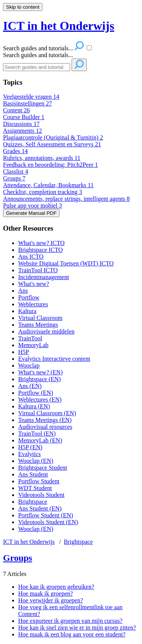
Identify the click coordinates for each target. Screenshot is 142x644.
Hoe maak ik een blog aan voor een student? (72, 634)
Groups (14, 178)
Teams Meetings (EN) (45, 420)
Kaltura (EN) (34, 406)
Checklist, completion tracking (43, 192)
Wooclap (29, 365)
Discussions (21, 124)
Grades (15, 151)
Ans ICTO (31, 257)
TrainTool (30, 338)
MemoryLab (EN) (40, 440)
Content (16, 110)
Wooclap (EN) (36, 461)
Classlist (16, 171)
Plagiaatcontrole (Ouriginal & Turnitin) (53, 137)
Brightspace (33, 502)
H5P (23, 352)
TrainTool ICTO (38, 270)
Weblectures (33, 304)
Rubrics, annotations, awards (42, 158)
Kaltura (27, 311)
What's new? (34, 284)
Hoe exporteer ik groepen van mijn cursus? (70, 621)
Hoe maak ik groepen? (45, 594)
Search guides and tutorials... (38, 55)
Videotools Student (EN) (48, 522)
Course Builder (24, 117)
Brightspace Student (43, 468)
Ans (23, 291)
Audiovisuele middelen (46, 331)
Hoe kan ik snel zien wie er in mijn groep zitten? (77, 628)
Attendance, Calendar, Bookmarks (48, 185)
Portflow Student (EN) (46, 515)
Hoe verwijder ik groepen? (51, 600)
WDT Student (35, 488)
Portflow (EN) (36, 393)
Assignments (23, 131)
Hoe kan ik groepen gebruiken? (56, 587)
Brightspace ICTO (40, 250)
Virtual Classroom (40, 318)
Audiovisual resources (45, 427)
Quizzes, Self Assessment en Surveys (52, 144)
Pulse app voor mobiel (33, 206)
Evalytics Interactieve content (54, 359)
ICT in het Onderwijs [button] (59, 26)
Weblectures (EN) (40, 400)
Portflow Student (39, 481)
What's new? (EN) (41, 372)
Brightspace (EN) (39, 379)
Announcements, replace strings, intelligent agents (66, 199)
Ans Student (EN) (40, 508)
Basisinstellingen (27, 103)
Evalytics (30, 454)
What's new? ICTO (41, 243)
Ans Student (33, 474)
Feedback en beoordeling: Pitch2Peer (51, 165)
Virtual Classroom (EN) (47, 413)
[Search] (37, 67)
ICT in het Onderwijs (29, 542)
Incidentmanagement (44, 277)
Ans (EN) (30, 386)
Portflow (29, 297)
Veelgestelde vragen (31, 97)
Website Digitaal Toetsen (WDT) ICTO (66, 263)
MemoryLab (33, 345)
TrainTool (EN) (37, 434)
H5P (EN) (30, 447)
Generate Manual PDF (31, 213)
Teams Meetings (38, 325)
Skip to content (23, 7)
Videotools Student (41, 495)
